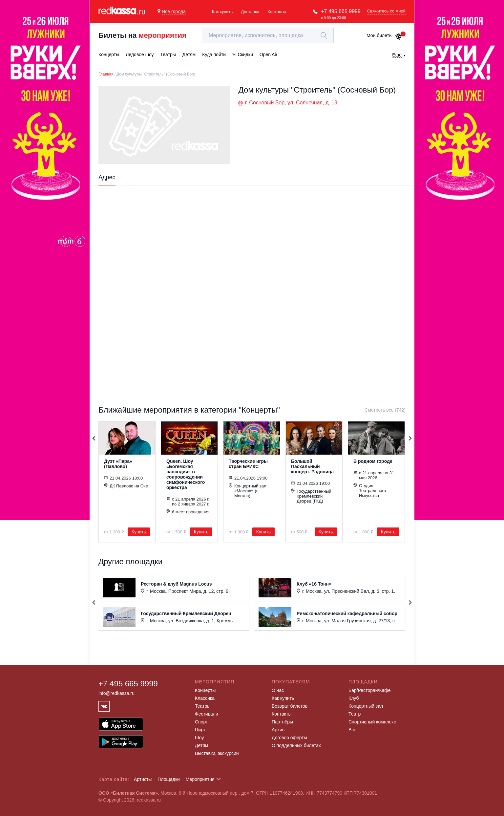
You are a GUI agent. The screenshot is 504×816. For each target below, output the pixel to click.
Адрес (107, 177)
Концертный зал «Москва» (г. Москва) (248, 491)
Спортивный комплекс (372, 722)
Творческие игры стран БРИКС (248, 464)
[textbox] (268, 35)
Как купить (222, 12)
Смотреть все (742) (385, 410)
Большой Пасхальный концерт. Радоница (312, 466)
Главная (106, 74)
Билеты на (142, 35)
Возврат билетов (290, 706)
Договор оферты (289, 738)
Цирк (200, 730)
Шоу (199, 738)
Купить (139, 532)
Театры (203, 706)
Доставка (250, 12)
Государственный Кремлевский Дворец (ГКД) (311, 496)
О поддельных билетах (296, 745)
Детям (201, 745)
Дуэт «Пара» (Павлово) (118, 464)
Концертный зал (366, 706)
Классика (205, 698)
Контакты (277, 12)
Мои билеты (384, 35)
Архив (278, 730)
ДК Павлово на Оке (126, 486)
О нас (278, 690)
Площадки (169, 779)
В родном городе (373, 461)
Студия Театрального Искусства (370, 490)
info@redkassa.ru (116, 693)
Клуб (354, 698)
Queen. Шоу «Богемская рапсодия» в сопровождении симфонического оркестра (186, 474)
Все (352, 730)
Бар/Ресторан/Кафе (370, 690)
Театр (355, 714)
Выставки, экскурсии (217, 753)
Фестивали (207, 714)
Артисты (143, 779)
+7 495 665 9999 (341, 11)
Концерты (205, 690)
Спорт (201, 722)
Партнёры (282, 722)
